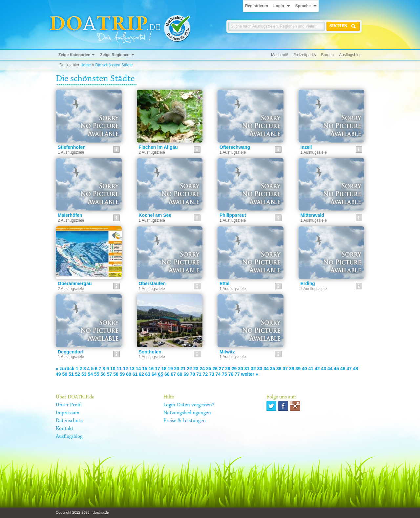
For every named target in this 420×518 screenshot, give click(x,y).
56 (103, 374)
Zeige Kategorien (74, 55)
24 (202, 369)
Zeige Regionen (115, 55)
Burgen (328, 55)
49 (58, 374)
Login (279, 6)
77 (237, 374)
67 (173, 374)
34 (266, 369)
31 (247, 369)
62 (141, 374)
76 (231, 374)
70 (193, 374)
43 (324, 369)
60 (129, 374)
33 (260, 369)
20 (177, 369)
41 (311, 369)
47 (349, 369)
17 (157, 369)
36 (279, 369)
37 (285, 369)
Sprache (303, 6)
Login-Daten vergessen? (189, 405)
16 (151, 369)
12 (126, 369)
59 (122, 374)
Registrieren (257, 6)
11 (119, 369)
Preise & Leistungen (185, 421)
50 (65, 374)
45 (336, 369)
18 (164, 369)
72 (205, 374)
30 (241, 369)
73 (212, 374)
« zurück (65, 369)
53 (84, 374)
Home (86, 65)
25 (209, 369)
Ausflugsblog (350, 55)
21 (183, 369)
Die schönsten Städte (114, 65)
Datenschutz (69, 421)
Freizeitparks (305, 55)
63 (148, 374)
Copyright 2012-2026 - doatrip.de (82, 512)
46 (343, 369)
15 (145, 369)
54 (90, 374)
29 (234, 369)
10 (113, 369)
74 (218, 374)
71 (199, 374)
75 (224, 374)
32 (253, 369)
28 (228, 369)
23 (196, 369)
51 (71, 374)
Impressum (68, 413)
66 (167, 374)
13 (132, 369)
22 (190, 369)
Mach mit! (280, 55)
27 (221, 369)
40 (304, 369)
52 (77, 374)
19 (170, 369)
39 (298, 369)
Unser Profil (69, 405)
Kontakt (65, 429)
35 (273, 369)
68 (180, 374)
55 (97, 374)
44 (330, 369)
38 (292, 369)
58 (116, 374)
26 (215, 369)
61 (135, 374)
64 (154, 374)
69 (186, 374)
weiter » (250, 374)
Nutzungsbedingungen (187, 413)
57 (110, 374)
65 (161, 374)
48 (356, 369)
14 (138, 369)
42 (317, 369)
